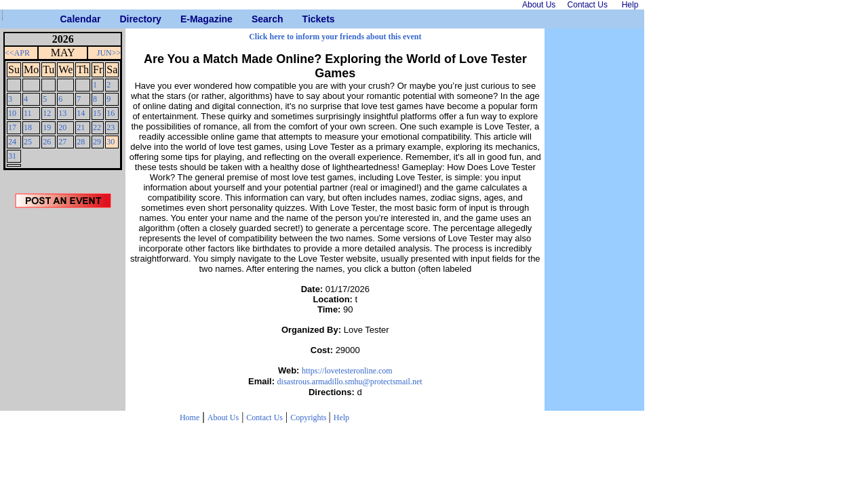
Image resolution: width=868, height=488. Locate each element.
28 (81, 142)
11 (28, 113)
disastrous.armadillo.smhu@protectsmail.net (350, 382)
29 (97, 142)
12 (47, 113)
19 (47, 127)
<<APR (17, 53)
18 (28, 127)
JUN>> (109, 53)
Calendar (65, 19)
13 (62, 113)
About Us (223, 418)
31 (12, 156)
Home (190, 418)
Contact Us (264, 418)
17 (12, 127)
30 (111, 142)
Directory (124, 19)
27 (62, 142)
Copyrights (309, 418)
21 (81, 127)
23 (111, 127)
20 (62, 127)
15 (97, 113)
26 (47, 142)
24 (12, 142)
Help (341, 418)
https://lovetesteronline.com (347, 371)
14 (81, 113)
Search (257, 19)
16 (111, 113)
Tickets (308, 19)
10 (12, 113)
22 (97, 127)
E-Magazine (185, 19)
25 (28, 142)
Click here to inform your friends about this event (335, 37)
